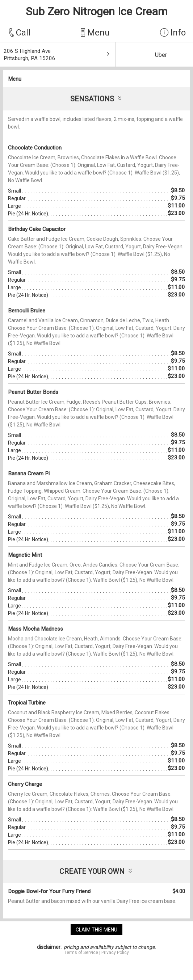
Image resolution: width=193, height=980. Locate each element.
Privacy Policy (115, 952)
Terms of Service (81, 952)
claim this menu (96, 930)
